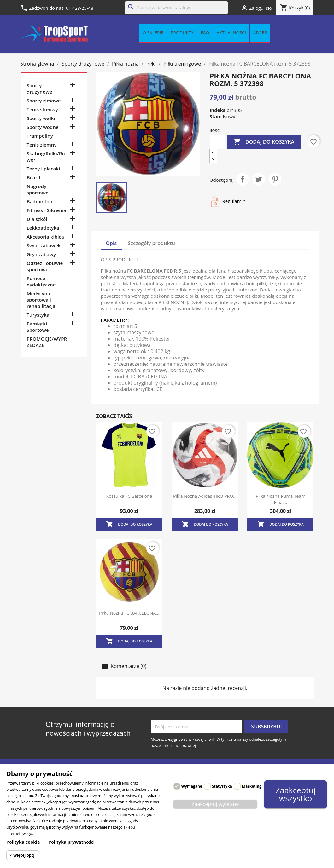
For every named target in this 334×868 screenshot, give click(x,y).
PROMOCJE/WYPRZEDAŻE (47, 342)
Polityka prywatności (71, 842)
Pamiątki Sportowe (38, 327)
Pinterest (275, 179)
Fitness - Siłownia (47, 210)
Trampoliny (40, 136)
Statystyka (222, 786)
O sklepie (153, 33)
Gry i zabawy (41, 254)
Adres (260, 33)
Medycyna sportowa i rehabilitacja (41, 300)
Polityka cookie (23, 842)
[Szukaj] (176, 8)
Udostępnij (243, 179)
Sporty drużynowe (40, 89)
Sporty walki (41, 118)
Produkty (182, 33)
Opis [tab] (111, 243)
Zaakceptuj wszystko (296, 794)
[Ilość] (217, 142)
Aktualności (231, 33)
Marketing (252, 786)
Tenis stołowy (42, 109)
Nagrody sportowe (38, 189)
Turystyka (38, 315)
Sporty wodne (43, 127)
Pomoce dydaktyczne (41, 281)
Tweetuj (259, 179)
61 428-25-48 (80, 8)
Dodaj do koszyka (264, 142)
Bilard (34, 177)
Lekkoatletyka (43, 228)
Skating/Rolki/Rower (46, 157)
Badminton (40, 201)
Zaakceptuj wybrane (215, 804)
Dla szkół (37, 219)
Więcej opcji (24, 855)
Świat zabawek (44, 245)
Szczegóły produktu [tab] (152, 243)
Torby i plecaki (44, 169)
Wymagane (192, 786)
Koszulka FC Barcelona (129, 496)
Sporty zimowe (44, 101)
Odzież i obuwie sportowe (45, 266)
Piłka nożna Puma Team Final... (281, 499)
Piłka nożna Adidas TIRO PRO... (205, 496)
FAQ (205, 33)
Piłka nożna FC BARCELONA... (129, 613)
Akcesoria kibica (45, 237)
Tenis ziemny (42, 145)
